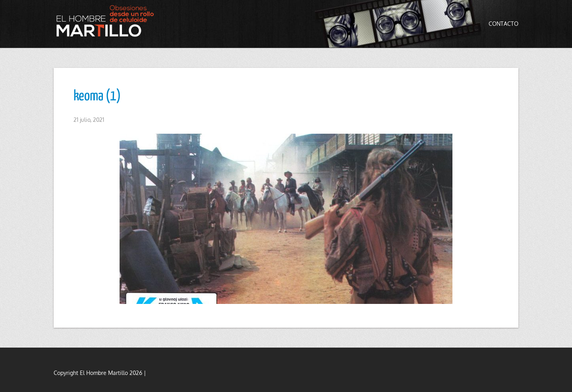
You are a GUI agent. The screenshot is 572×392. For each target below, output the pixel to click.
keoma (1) (97, 96)
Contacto (503, 24)
